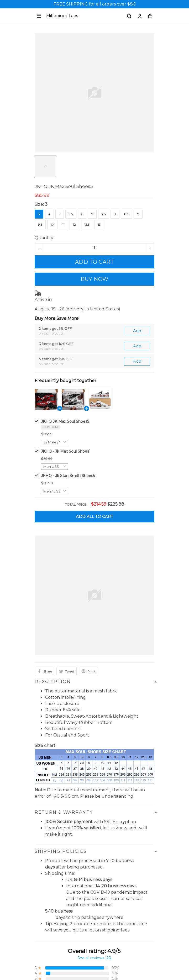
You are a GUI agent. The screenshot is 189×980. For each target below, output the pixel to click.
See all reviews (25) (94, 958)
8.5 (127, 214)
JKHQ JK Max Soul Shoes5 (65, 421)
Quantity (44, 238)
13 (99, 224)
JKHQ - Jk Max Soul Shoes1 (66, 451)
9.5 (40, 224)
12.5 (87, 224)
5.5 (71, 214)
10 (52, 224)
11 (64, 224)
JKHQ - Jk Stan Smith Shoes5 (68, 476)
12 (74, 224)
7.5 (104, 214)
